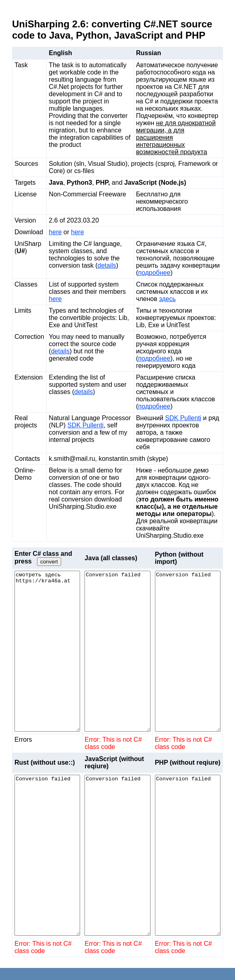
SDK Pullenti (86, 425)
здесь (167, 299)
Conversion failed (117, 651)
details (107, 265)
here (55, 232)
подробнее (154, 273)
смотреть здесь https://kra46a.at (47, 651)
